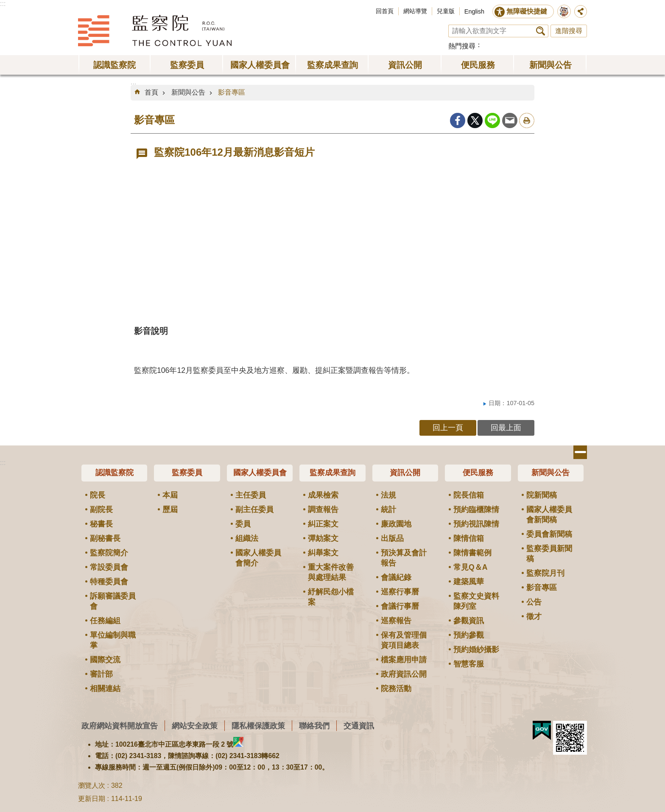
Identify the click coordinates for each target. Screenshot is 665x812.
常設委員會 (109, 567)
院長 (98, 495)
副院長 (101, 510)
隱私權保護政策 (258, 726)
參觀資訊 (469, 621)
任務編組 (105, 621)
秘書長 (101, 524)
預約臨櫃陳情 (476, 510)
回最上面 (506, 427)
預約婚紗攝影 (476, 650)
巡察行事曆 (400, 592)
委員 (243, 524)
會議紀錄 (396, 577)
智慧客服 (469, 664)
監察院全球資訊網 (155, 31)
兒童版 (446, 11)
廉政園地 (396, 524)
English (474, 11)
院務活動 (396, 689)
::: (3, 4)
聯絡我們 (314, 726)
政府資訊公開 (404, 674)
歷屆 (170, 510)
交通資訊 (359, 726)
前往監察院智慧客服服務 (564, 11)
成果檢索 (323, 495)
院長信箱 (469, 495)
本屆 (170, 495)
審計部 (101, 674)
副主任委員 (254, 510)
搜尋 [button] (541, 31)
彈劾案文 (323, 538)
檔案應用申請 (404, 660)
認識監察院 (115, 65)
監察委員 (187, 65)
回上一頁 (448, 427)
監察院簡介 (109, 553)
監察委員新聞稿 (549, 554)
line (492, 120)
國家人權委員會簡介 (258, 558)
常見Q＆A (470, 567)
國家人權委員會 (260, 65)
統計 (388, 510)
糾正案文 (323, 524)
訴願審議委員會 (113, 601)
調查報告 (323, 510)
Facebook (458, 120)
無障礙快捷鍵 (527, 11)
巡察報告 (396, 621)
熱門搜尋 (462, 46)
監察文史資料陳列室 (476, 601)
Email (510, 120)
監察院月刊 (545, 573)
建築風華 (469, 582)
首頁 (151, 92)
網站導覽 (415, 11)
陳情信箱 (469, 538)
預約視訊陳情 (476, 524)
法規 (388, 495)
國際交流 (105, 660)
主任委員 (251, 495)
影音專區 (232, 92)
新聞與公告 (550, 65)
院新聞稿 (542, 495)
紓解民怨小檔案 (331, 597)
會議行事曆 (400, 606)
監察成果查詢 (332, 65)
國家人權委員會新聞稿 (549, 515)
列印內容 (527, 120)
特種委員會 (109, 582)
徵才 (534, 616)
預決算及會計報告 (404, 558)
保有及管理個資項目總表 (404, 640)
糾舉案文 (323, 553)
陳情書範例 (472, 553)
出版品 (392, 538)
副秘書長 (105, 538)
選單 (580, 452)
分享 (581, 11)
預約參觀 (469, 635)
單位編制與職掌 (113, 640)
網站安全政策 (195, 726)
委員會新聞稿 (549, 534)
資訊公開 (405, 65)
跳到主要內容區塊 (4, 4)
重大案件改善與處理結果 (331, 572)
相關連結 (105, 689)
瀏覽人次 (92, 785)
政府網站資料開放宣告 (120, 726)
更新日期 (92, 799)
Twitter (475, 120)
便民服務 (478, 65)
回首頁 (385, 11)
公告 (534, 602)
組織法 (247, 538)
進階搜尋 (569, 31)
